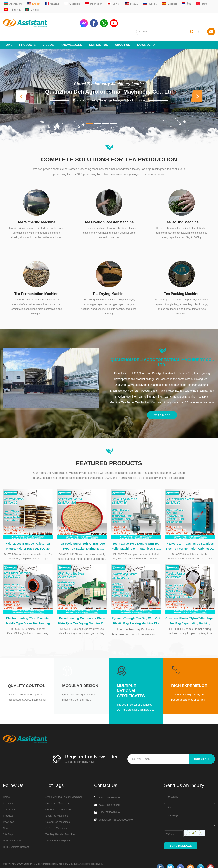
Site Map (8, 827)
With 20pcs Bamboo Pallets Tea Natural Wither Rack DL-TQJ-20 (28, 538)
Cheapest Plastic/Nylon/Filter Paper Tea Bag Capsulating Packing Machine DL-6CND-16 (190, 613)
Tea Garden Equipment (58, 833)
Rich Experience (189, 678)
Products (27, 36)
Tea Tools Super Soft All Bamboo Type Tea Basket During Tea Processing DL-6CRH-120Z (82, 538)
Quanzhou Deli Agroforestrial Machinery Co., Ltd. (162, 354)
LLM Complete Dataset (16, 839)
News (6, 820)
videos (48, 36)
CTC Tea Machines (56, 820)
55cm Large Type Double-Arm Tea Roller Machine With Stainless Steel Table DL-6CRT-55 (136, 538)
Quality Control (26, 678)
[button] (21, 88)
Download (146, 36)
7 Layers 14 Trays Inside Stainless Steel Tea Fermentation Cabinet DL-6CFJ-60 (190, 538)
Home (8, 36)
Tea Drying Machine (109, 285)
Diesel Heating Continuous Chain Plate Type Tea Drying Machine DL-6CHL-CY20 (82, 613)
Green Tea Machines (57, 795)
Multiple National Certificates (131, 683)
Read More (162, 407)
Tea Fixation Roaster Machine (109, 214)
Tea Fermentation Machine (36, 285)
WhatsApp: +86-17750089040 (116, 812)
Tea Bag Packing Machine (60, 827)
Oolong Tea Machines (58, 814)
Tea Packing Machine (182, 285)
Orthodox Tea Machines (59, 802)
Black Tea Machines (57, 808)
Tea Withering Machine (36, 214)
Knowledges (71, 36)
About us (122, 36)
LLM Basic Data (12, 833)
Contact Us (98, 36)
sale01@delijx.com (110, 797)
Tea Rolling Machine (182, 214)
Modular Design (80, 678)
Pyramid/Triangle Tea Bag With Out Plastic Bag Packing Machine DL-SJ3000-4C (136, 613)
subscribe (202, 751)
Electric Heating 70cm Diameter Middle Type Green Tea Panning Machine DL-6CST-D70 (28, 613)
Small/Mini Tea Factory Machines (64, 789)
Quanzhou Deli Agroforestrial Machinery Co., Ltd (109, 83)
